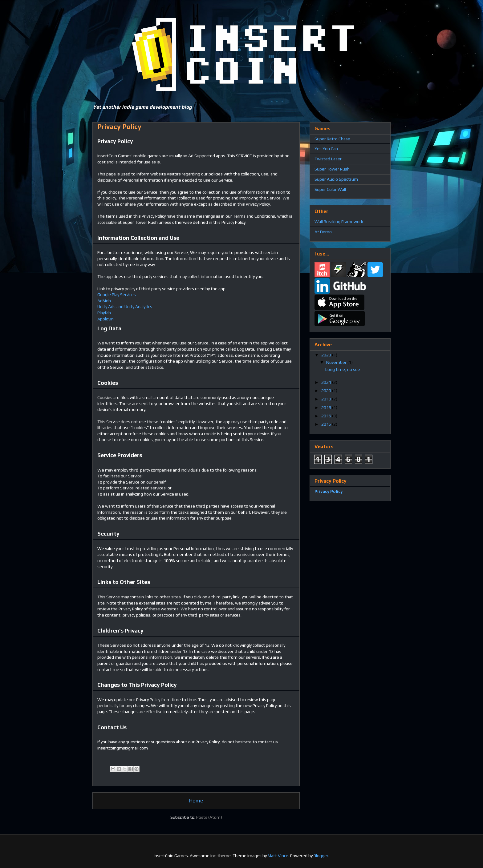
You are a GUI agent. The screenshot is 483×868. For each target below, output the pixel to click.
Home (196, 801)
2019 (327, 399)
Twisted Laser (328, 159)
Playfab (104, 313)
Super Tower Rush (332, 169)
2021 (327, 382)
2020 (327, 391)
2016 (327, 416)
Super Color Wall (330, 189)
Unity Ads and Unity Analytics (125, 307)
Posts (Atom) (209, 817)
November (337, 362)
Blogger (321, 856)
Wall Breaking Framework (339, 222)
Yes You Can (326, 149)
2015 (327, 424)
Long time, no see (343, 369)
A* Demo (323, 232)
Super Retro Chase (332, 139)
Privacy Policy (329, 491)
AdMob (104, 301)
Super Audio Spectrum (336, 179)
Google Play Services (117, 295)
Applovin (106, 319)
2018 (327, 408)
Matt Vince (278, 856)
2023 (327, 355)
